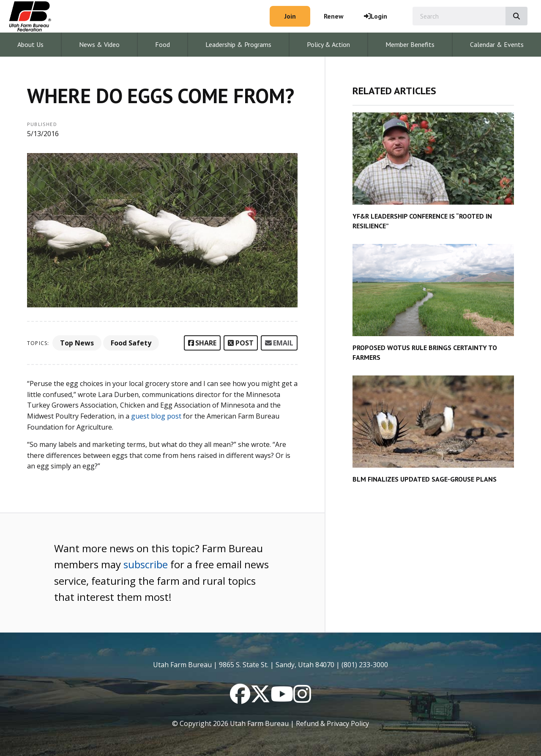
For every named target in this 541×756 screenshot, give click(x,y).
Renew (334, 16)
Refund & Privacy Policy (332, 723)
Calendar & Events (497, 44)
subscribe (146, 564)
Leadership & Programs (238, 44)
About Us (30, 44)
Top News (77, 343)
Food (163, 44)
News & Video (99, 44)
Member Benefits (410, 44)
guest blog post (156, 416)
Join (290, 16)
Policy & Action (328, 44)
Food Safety (131, 343)
